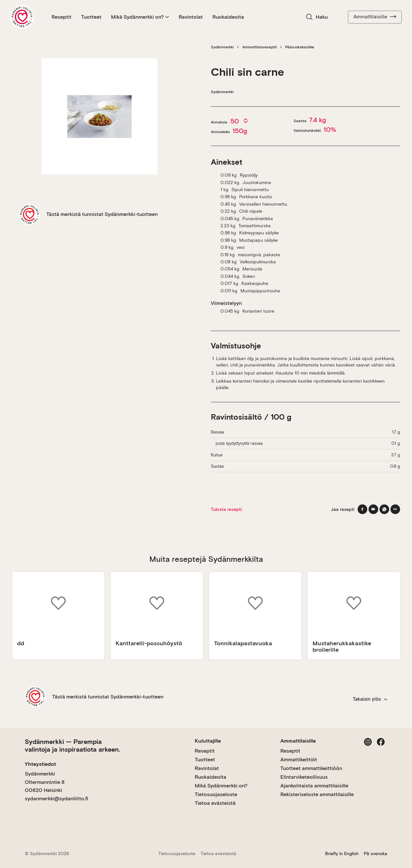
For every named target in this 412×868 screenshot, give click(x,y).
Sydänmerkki (222, 47)
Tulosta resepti (226, 509)
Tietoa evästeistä (215, 803)
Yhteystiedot (40, 764)
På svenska (375, 853)
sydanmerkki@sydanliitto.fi (56, 799)
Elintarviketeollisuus (304, 777)
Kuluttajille (208, 741)
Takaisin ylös (370, 699)
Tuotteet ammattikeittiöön (311, 768)
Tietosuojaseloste (216, 794)
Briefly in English (342, 853)
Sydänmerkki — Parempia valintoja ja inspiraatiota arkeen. (72, 746)
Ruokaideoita (228, 17)
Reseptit (61, 17)
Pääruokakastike (300, 47)
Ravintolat (191, 17)
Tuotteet (91, 17)
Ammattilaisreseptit (260, 47)
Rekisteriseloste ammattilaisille (317, 794)
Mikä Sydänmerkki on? (140, 17)
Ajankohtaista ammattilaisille (314, 786)
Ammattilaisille (375, 17)
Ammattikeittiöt (299, 760)
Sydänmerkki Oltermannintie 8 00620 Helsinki (45, 782)
